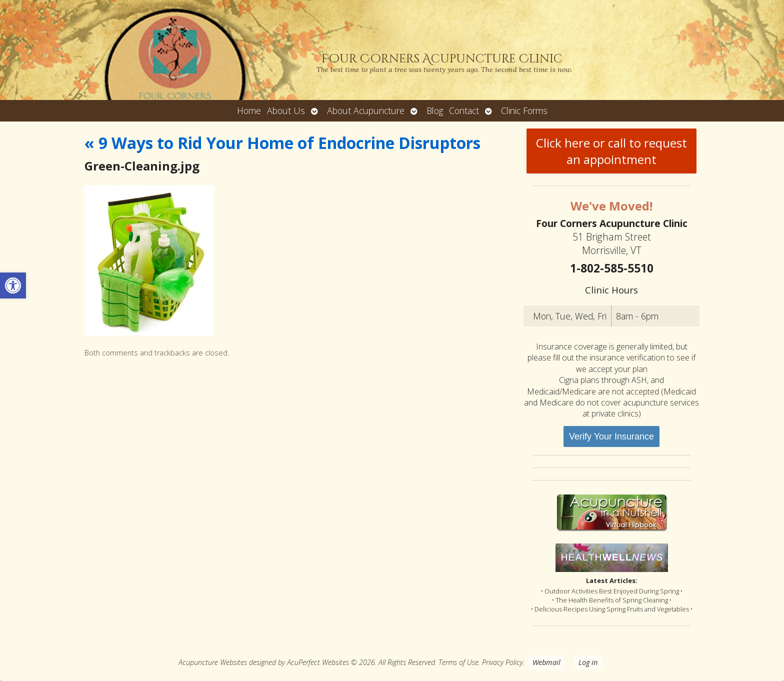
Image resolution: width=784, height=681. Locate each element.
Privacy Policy (502, 662)
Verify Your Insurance (611, 436)
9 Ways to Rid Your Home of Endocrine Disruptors (282, 143)
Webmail (546, 662)
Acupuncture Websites (213, 662)
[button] (13, 285)
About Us (286, 110)
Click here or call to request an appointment (611, 151)
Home (249, 110)
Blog (435, 110)
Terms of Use (458, 662)
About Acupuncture (366, 110)
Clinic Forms (524, 110)
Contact (464, 110)
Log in (588, 662)
